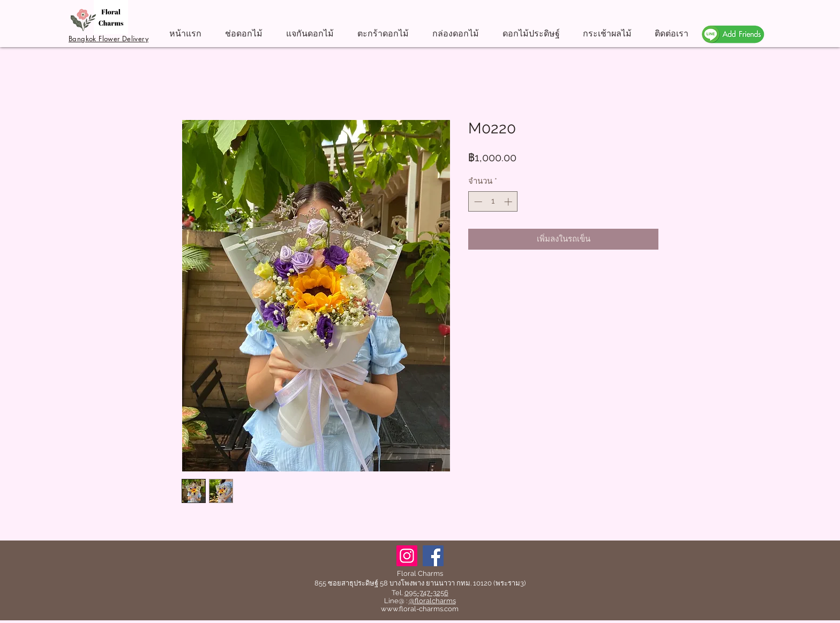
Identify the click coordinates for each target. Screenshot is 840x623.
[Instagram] (407, 556)
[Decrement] (477, 202)
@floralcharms (432, 601)
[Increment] (509, 202)
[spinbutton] (493, 202)
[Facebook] (433, 556)
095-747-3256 (426, 593)
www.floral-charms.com (420, 609)
